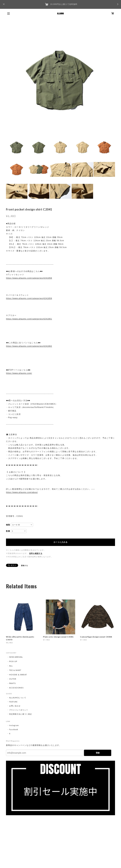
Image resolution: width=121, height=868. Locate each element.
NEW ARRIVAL (16, 657)
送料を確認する (36, 553)
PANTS (12, 683)
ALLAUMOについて (18, 698)
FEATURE (13, 702)
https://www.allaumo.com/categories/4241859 (29, 298)
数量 (8, 531)
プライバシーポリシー (19, 710)
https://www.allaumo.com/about (22, 492)
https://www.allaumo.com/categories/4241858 (29, 278)
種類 (8, 525)
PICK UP (13, 661)
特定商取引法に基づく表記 (20, 714)
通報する (24, 565)
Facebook (14, 729)
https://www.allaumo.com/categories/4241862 (29, 346)
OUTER (13, 679)
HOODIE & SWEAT (18, 675)
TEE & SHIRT (15, 670)
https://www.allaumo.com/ (19, 373)
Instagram (14, 725)
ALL (11, 666)
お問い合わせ (15, 706)
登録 (98, 753)
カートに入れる (60, 542)
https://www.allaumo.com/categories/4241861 (29, 319)
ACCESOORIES (16, 688)
